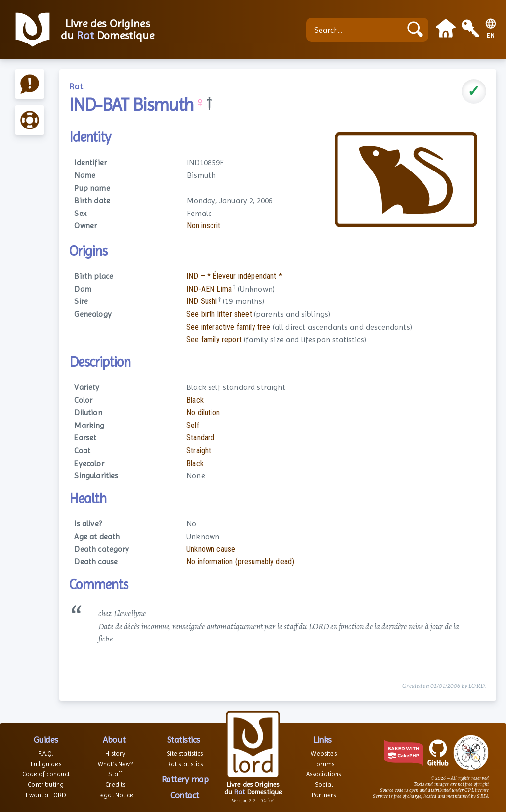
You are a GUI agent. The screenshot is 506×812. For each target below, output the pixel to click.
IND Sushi (202, 301)
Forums (324, 764)
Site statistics (185, 753)
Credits (115, 785)
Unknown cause (211, 549)
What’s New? (115, 764)
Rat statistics (185, 764)
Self (193, 425)
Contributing (46, 785)
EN (491, 36)
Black (195, 400)
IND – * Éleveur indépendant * (234, 276)
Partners (324, 795)
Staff (115, 774)
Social (324, 785)
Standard (200, 438)
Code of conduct (46, 774)
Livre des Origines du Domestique (107, 30)
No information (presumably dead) (240, 562)
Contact (185, 795)
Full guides (46, 764)
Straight (199, 450)
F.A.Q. (46, 753)
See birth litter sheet (219, 314)
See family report (214, 339)
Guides (46, 740)
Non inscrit (204, 226)
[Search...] (356, 30)
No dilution (203, 412)
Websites (323, 753)
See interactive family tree (228, 327)
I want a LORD (46, 795)
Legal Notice (115, 795)
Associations (324, 774)
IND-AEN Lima (209, 289)
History (115, 753)
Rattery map (185, 779)
